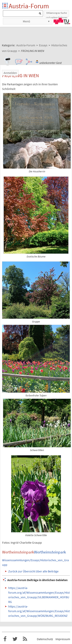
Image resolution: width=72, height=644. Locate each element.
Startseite (5, 6)
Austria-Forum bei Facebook (5, 639)
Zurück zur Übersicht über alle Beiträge (33, 571)
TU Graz (62, 21)
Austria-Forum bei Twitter (15, 639)
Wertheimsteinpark (50, 552)
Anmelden (10, 73)
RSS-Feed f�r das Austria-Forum (25, 639)
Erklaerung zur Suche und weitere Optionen (57, 14)
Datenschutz (45, 639)
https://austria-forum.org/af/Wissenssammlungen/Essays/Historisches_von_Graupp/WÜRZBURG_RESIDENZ (39, 611)
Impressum (63, 639)
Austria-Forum (29, 6)
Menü (26, 21)
